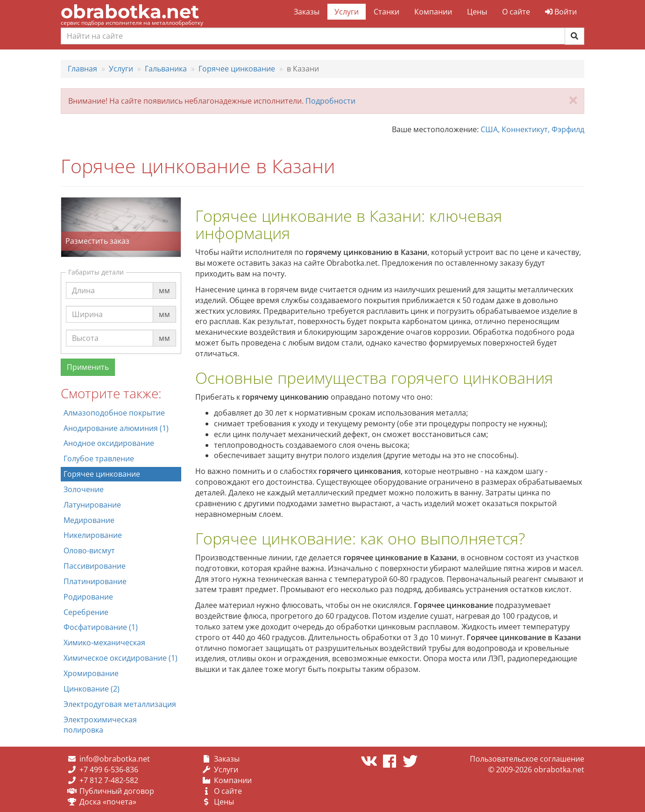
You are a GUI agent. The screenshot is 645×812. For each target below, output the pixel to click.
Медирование (89, 520)
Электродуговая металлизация (120, 704)
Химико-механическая (104, 643)
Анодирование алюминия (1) (116, 428)
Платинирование (95, 581)
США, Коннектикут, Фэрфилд (532, 129)
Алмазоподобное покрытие (114, 413)
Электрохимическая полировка (100, 725)
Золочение (84, 489)
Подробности (330, 101)
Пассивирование (95, 566)
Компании (433, 12)
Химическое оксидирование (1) (120, 658)
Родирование (88, 597)
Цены (477, 12)
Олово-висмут (89, 551)
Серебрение (86, 612)
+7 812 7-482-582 (109, 780)
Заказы (307, 12)
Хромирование (91, 673)
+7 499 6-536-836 (109, 770)
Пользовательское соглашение (527, 759)
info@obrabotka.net (115, 759)
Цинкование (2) (92, 689)
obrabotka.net (130, 11)
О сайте (516, 12)
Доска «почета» (108, 802)
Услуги (347, 12)
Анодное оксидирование (109, 443)
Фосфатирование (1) (101, 627)
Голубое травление (99, 459)
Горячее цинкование (102, 474)
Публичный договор (117, 791)
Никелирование (93, 535)
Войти (561, 12)
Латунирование (92, 505)
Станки (386, 12)
